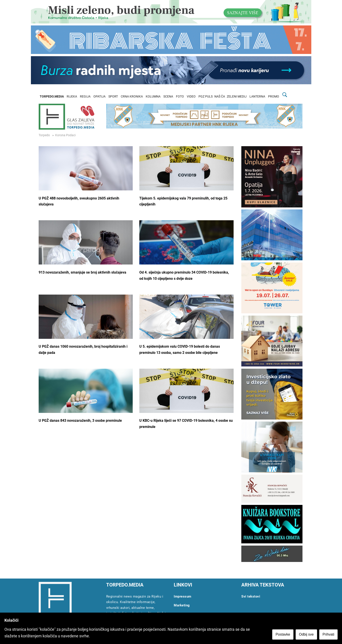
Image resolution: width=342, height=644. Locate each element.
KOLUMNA (153, 97)
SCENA (168, 97)
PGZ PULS (206, 97)
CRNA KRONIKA (132, 97)
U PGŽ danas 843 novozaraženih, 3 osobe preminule (80, 421)
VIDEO (191, 97)
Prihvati (328, 634)
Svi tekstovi (251, 596)
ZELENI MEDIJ (237, 97)
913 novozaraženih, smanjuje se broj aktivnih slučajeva (82, 272)
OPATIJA (99, 97)
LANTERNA (257, 97)
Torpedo (44, 135)
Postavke (283, 634)
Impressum (183, 596)
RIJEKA (72, 97)
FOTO (180, 97)
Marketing (182, 605)
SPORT (113, 97)
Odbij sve (306, 634)
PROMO (274, 97)
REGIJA (85, 97)
